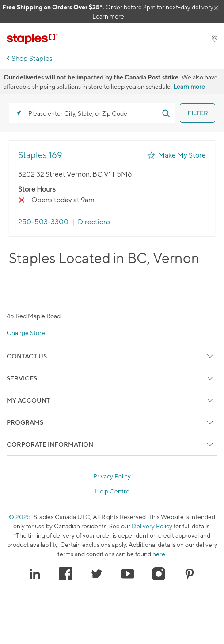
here (159, 554)
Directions (94, 222)
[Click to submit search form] (166, 113)
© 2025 (20, 517)
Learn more (108, 16)
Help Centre (112, 491)
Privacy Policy (112, 476)
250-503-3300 (43, 222)
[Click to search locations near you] (19, 113)
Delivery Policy (152, 526)
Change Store (26, 333)
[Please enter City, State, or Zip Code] (92, 113)
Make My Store (182, 155)
